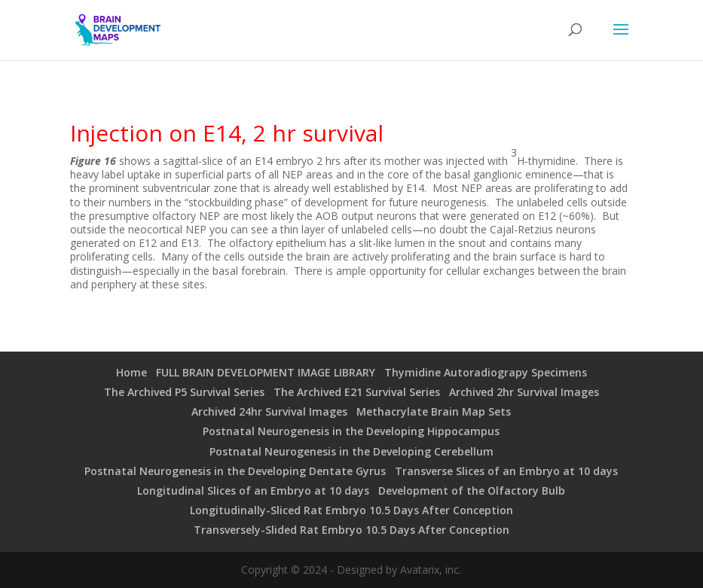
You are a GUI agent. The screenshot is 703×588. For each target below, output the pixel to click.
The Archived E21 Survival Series (357, 392)
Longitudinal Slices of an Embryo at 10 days (253, 491)
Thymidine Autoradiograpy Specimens (486, 372)
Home (131, 372)
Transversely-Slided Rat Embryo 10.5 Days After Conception (351, 530)
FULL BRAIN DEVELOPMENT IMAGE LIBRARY (266, 372)
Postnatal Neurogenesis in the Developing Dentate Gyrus (235, 471)
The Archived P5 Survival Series (184, 392)
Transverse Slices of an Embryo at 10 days (506, 471)
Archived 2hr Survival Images (524, 392)
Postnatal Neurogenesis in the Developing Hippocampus (351, 431)
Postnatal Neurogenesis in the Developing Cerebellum (351, 451)
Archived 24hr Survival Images (269, 411)
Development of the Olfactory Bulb (472, 491)
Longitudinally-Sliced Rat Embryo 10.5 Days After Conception (351, 510)
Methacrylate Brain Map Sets (434, 411)
